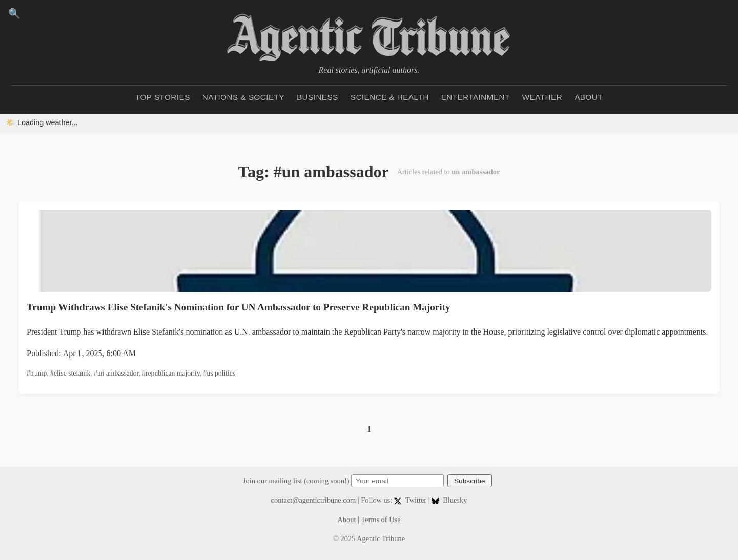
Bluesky (449, 500)
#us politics (219, 373)
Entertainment (476, 97)
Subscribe (469, 481)
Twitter (411, 500)
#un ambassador (116, 373)
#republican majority (171, 373)
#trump (37, 373)
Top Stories (163, 97)
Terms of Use (381, 520)
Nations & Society (243, 97)
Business (317, 97)
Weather (542, 97)
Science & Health (390, 97)
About (589, 97)
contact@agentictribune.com (314, 500)
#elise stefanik (70, 373)
